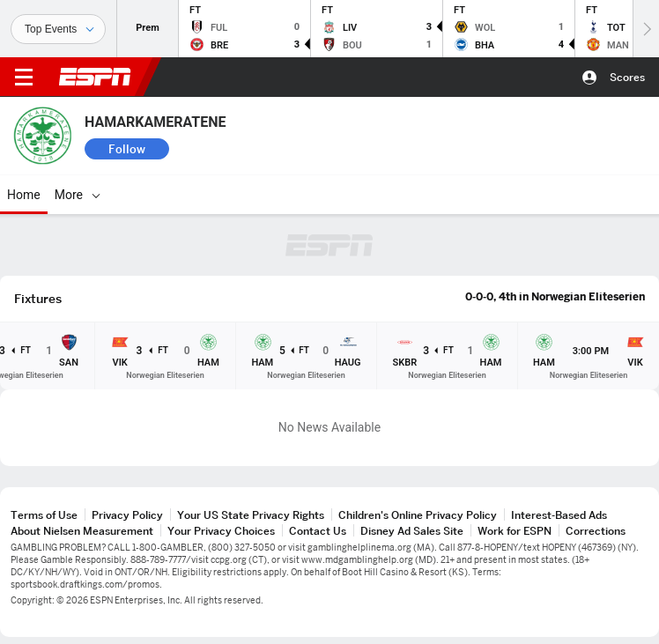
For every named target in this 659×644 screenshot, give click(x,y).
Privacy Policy (127, 515)
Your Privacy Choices (221, 531)
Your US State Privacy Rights (251, 515)
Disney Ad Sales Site (412, 531)
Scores (627, 77)
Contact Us (318, 531)
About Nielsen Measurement (82, 531)
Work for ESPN (515, 531)
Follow (127, 149)
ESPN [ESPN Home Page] (95, 77)
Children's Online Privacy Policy (418, 515)
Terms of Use (44, 515)
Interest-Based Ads (559, 515)
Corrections (596, 531)
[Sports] (58, 29)
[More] (433, 195)
